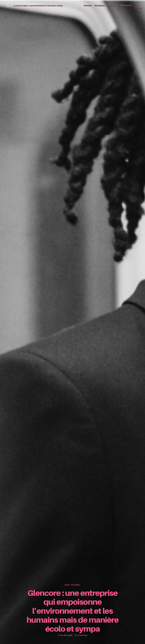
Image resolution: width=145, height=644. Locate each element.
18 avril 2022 (83, 635)
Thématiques (99, 7)
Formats (112, 7)
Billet (67, 585)
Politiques (76, 585)
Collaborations (126, 7)
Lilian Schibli (67, 635)
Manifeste (88, 7)
